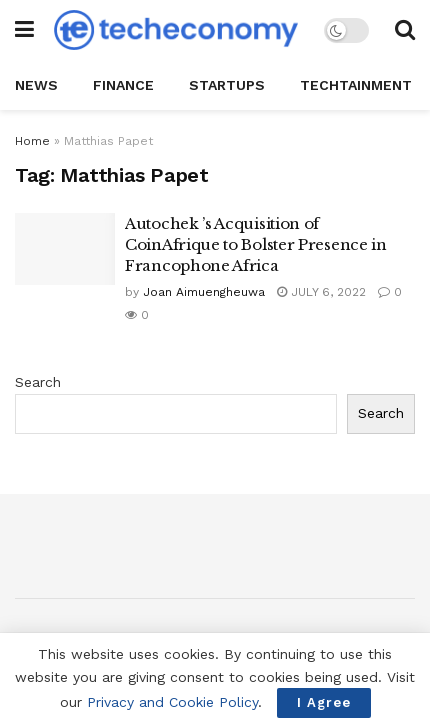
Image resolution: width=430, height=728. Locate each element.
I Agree (324, 702)
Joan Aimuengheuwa (204, 292)
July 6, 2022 (321, 292)
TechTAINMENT (356, 85)
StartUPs (227, 85)
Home (32, 141)
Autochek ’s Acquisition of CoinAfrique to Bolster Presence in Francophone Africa (256, 244)
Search (38, 382)
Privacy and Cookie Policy (172, 702)
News (36, 85)
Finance (123, 85)
